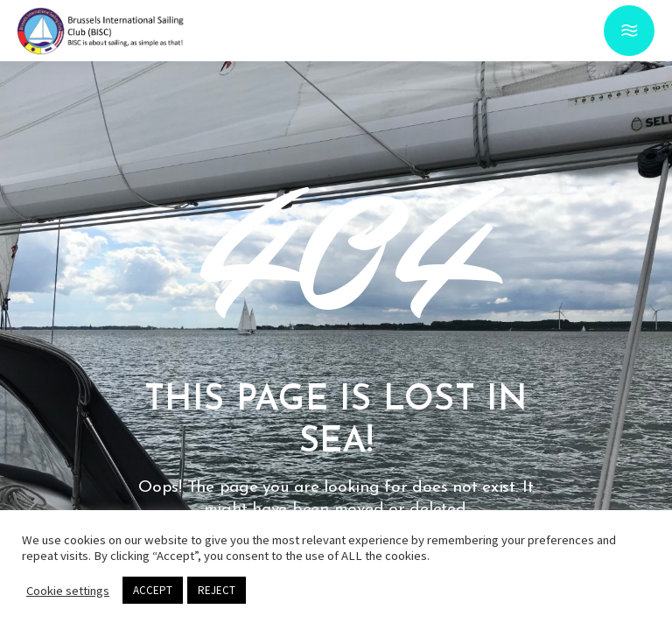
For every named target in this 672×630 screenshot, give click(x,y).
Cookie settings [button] (68, 591)
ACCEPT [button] (153, 590)
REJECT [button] (217, 590)
